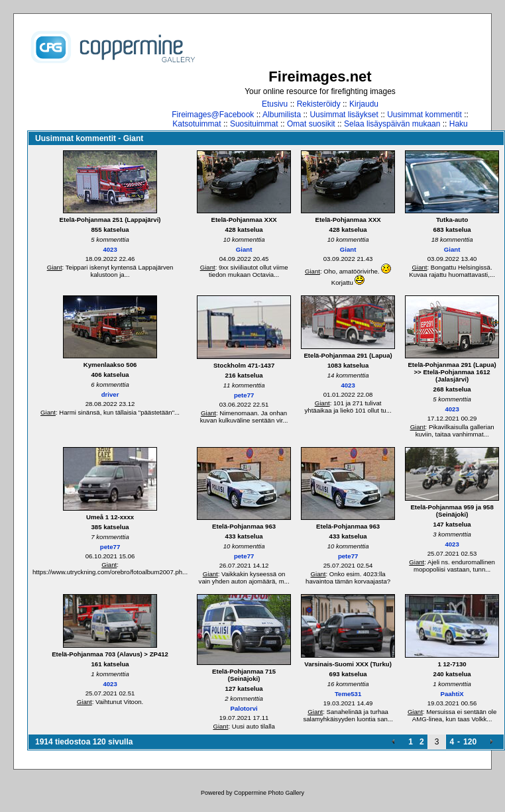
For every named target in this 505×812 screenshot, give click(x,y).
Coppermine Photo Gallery (269, 793)
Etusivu (275, 104)
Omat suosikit (311, 124)
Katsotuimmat (196, 124)
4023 (110, 249)
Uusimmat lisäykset (344, 115)
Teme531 (348, 694)
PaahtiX (452, 694)
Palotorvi (244, 708)
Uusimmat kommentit (424, 115)
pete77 (244, 395)
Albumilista (282, 115)
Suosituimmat (254, 124)
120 (470, 742)
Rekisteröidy (319, 104)
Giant (55, 267)
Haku (459, 124)
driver (110, 394)
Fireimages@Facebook (213, 115)
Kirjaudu (364, 104)
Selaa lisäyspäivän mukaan (392, 124)
